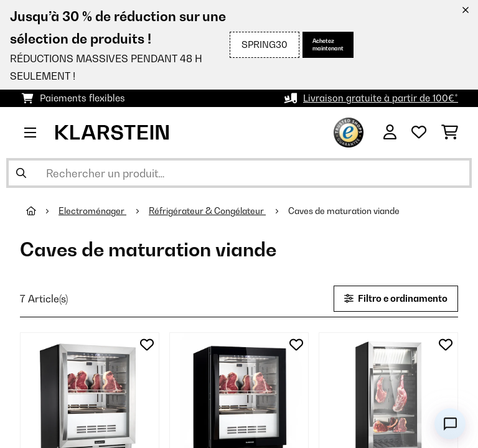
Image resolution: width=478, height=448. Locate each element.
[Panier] (450, 133)
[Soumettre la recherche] (21, 173)
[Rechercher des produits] (239, 173)
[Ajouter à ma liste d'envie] (147, 345)
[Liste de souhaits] (419, 133)
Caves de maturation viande (345, 211)
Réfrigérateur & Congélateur (207, 211)
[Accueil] (42, 211)
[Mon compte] (390, 133)
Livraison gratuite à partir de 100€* (381, 98)
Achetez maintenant (328, 44)
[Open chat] (450, 424)
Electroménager (92, 211)
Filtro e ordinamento (396, 298)
